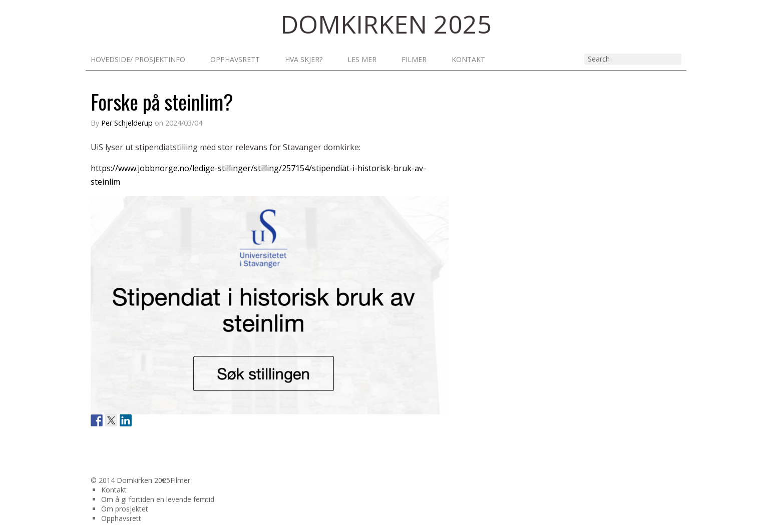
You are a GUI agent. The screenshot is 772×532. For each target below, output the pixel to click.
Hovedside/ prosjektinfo (138, 60)
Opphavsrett (235, 60)
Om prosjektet (125, 509)
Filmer (414, 60)
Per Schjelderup (127, 123)
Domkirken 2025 (143, 480)
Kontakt (468, 60)
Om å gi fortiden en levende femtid (158, 499)
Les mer (362, 60)
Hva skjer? (304, 60)
